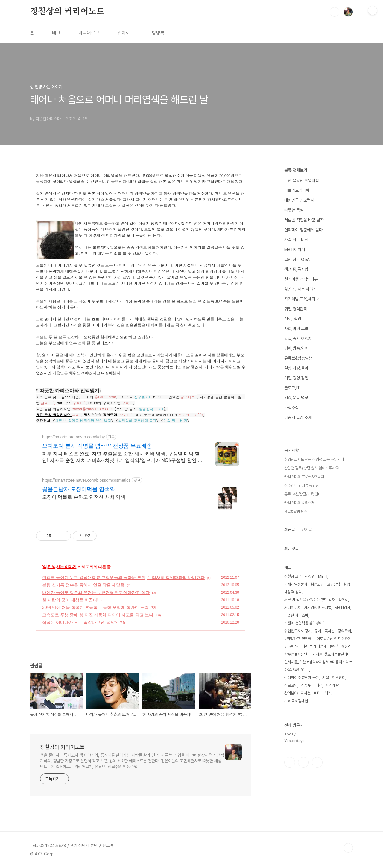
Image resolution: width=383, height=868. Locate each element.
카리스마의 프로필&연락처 (304, 477)
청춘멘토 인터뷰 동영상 (302, 485)
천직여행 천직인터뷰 (301, 279)
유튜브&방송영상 (298, 358)
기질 (326, 678)
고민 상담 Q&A (297, 259)
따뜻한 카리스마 (296, 615)
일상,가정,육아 (296, 368)
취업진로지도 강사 (298, 631)
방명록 (158, 33)
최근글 (290, 530)
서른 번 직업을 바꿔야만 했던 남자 (310, 600)
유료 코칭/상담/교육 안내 (303, 494)
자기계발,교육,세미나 (302, 299)
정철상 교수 (293, 576)
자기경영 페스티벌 (318, 608)
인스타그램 (303, 762)
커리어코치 (292, 608)
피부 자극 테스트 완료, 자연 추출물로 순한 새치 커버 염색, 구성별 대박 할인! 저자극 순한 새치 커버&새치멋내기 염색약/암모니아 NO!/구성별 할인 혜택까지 (122, 457)
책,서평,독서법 (296, 269)
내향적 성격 (293, 592)
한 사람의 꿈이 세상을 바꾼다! (70, 600)
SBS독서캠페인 (296, 701)
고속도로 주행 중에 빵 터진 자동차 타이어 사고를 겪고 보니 (98, 615)
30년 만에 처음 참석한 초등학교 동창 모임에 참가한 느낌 (95, 607)
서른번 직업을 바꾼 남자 (304, 220)
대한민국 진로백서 (299, 200)
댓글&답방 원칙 (296, 511)
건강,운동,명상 (296, 398)
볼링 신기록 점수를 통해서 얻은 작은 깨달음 (83, 585)
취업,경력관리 (296, 309)
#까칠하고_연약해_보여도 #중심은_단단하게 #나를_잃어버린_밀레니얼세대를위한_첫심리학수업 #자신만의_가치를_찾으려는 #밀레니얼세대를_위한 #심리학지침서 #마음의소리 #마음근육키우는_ (318, 654)
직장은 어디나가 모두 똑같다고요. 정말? (80, 622)
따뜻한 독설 (294, 210)
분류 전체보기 (296, 170)
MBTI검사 (342, 608)
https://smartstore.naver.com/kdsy (73, 437)
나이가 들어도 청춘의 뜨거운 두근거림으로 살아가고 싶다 (96, 592)
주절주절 (291, 408)
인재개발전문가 (296, 584)
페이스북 (290, 762)
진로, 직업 (293, 319)
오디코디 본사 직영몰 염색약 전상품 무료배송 (97, 446)
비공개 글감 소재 (298, 417)
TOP (348, 848)
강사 (318, 631)
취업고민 (317, 584)
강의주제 (344, 631)
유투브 (317, 762)
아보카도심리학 (297, 190)
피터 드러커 (323, 693)
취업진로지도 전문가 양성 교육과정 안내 (314, 459)
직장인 (310, 576)
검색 (335, 12)
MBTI (323, 576)
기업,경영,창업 (296, 378)
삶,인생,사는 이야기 (60, 567)
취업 (347, 584)
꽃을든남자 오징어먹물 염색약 (79, 489)
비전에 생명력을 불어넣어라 (305, 623)
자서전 (306, 693)
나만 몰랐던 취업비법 (302, 180)
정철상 (343, 600)
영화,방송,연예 (296, 348)
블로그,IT (292, 388)
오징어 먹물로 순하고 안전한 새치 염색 (84, 497)
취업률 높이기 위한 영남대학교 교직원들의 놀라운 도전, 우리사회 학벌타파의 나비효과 (123, 577)
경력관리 (339, 678)
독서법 (330, 631)
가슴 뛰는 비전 (296, 240)
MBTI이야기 (295, 250)
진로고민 (291, 685)
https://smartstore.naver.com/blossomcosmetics (86, 480)
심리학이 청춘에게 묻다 (303, 230)
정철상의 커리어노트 (67, 12)
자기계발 (332, 685)
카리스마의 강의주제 (300, 503)
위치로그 (126, 33)
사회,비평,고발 (296, 329)
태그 (56, 33)
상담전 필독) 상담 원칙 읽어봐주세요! (312, 468)
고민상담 (334, 584)
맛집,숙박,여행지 (298, 338)
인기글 (307, 530)
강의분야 (291, 693)
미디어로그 (89, 33)
